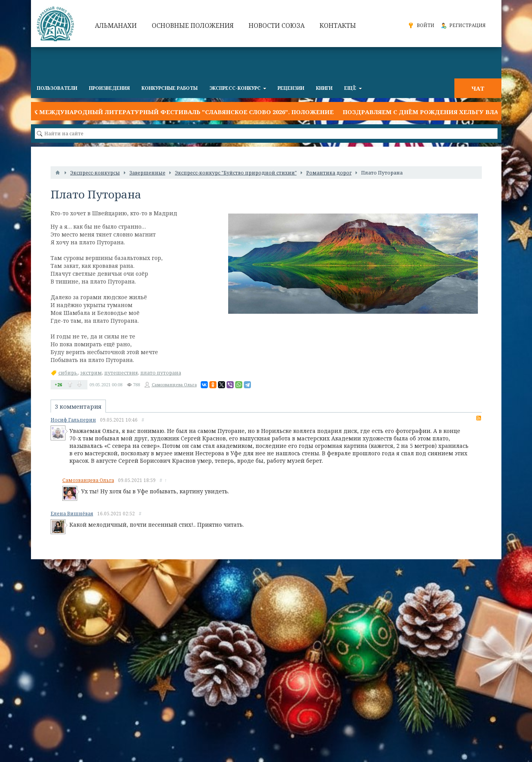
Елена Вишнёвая (72, 514)
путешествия (121, 373)
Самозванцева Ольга (174, 385)
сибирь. (68, 373)
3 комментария (78, 406)
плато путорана (161, 373)
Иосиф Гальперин (73, 420)
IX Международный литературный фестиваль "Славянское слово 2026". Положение (182, 112)
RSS (479, 418)
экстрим (91, 373)
